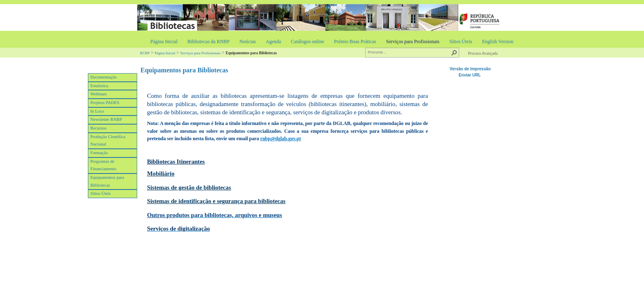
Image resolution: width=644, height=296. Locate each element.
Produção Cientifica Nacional (108, 141)
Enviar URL (470, 75)
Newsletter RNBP (106, 119)
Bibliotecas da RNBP (208, 42)
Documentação (103, 77)
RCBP (145, 53)
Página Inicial (164, 42)
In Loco (97, 111)
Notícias (248, 42)
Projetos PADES (105, 103)
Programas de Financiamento (103, 165)
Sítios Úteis (461, 42)
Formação (99, 153)
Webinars (99, 94)
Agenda (273, 42)
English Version (498, 42)
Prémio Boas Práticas (355, 42)
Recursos (98, 128)
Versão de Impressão (470, 69)
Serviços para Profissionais (413, 42)
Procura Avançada (483, 53)
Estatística (99, 86)
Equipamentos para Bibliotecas (107, 181)
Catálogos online (307, 42)
